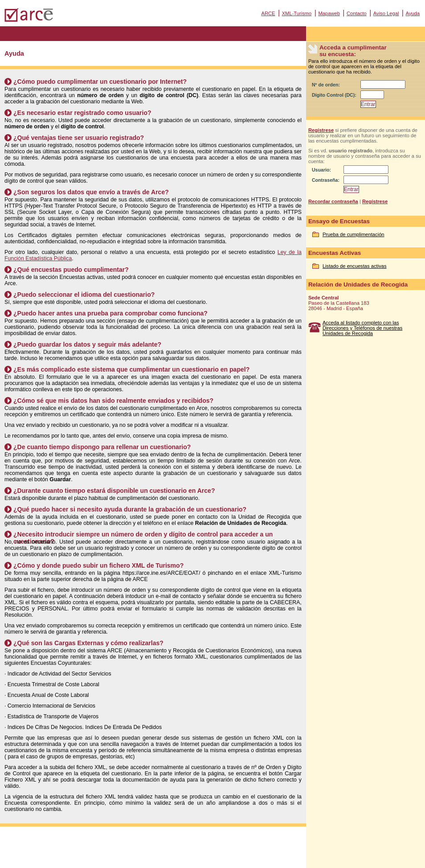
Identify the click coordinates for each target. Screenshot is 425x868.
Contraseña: (326, 180)
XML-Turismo (297, 13)
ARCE (268, 13)
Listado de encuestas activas (355, 266)
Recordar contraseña (333, 201)
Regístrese (321, 130)
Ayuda (413, 13)
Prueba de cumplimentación (353, 234)
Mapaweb (329, 13)
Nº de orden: (326, 85)
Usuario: (321, 170)
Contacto (357, 13)
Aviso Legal (386, 13)
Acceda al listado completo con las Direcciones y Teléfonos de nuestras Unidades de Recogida (363, 328)
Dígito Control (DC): (334, 95)
